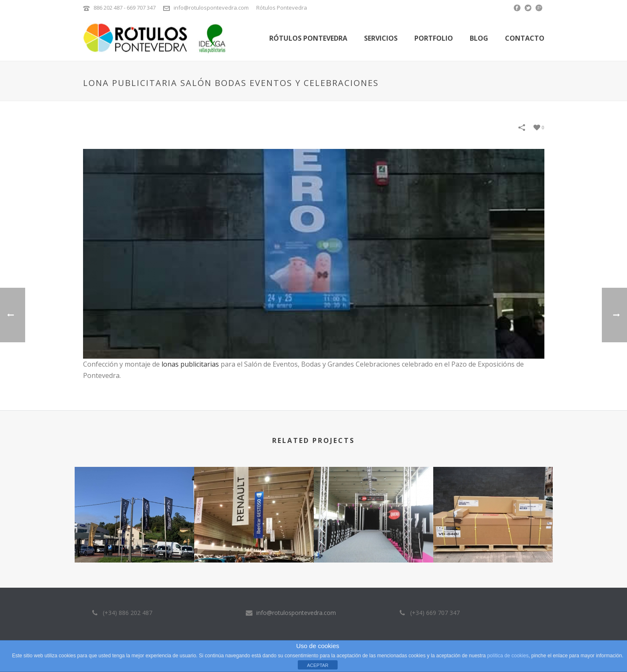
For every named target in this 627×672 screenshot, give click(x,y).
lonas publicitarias (190, 364)
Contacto (525, 38)
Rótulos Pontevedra (308, 38)
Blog (479, 38)
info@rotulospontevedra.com (211, 8)
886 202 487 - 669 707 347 (125, 8)
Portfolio (434, 38)
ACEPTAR (318, 665)
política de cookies (508, 656)
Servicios (381, 38)
